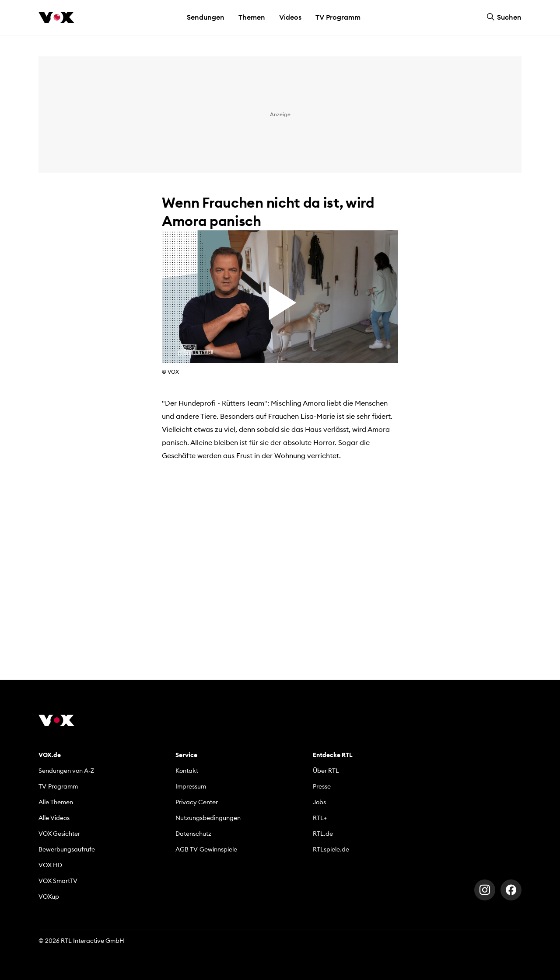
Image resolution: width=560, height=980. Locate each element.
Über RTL (326, 771)
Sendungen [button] (206, 17)
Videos (290, 17)
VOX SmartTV (58, 881)
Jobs (319, 802)
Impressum (191, 786)
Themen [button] (252, 17)
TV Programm (338, 17)
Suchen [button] (504, 17)
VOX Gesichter (59, 834)
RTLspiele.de (331, 849)
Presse (322, 786)
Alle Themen (56, 802)
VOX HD (50, 865)
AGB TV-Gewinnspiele (206, 849)
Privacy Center (197, 802)
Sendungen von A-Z (66, 771)
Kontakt (187, 771)
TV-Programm (58, 786)
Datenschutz (193, 834)
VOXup (49, 897)
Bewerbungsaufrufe (67, 849)
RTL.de (323, 834)
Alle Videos (54, 818)
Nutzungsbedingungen (208, 818)
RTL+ (320, 818)
